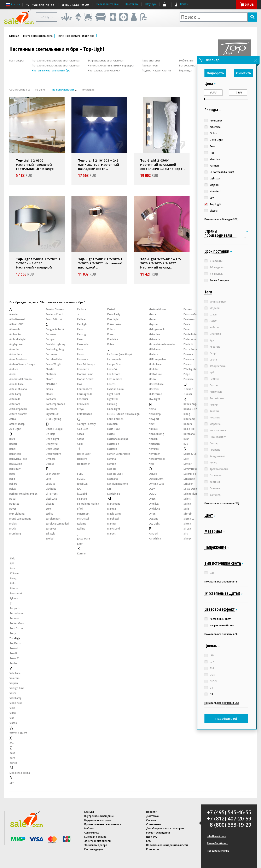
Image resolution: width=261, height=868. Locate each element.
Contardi (51, 399)
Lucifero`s (113, 444)
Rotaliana (189, 434)
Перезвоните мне (218, 851)
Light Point (114, 394)
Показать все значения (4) (221, 582)
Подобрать (215, 73)
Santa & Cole (191, 454)
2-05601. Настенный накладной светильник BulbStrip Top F (163, 164)
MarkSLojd (114, 529)
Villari (13, 713)
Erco (48, 509)
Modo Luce (155, 364)
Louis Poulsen (115, 419)
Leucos (111, 384)
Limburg (112, 404)
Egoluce (50, 484)
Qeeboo (188, 389)
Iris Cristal (83, 519)
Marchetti (113, 519)
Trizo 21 (15, 658)
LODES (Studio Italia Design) (124, 414)
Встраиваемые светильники (106, 61)
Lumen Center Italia (119, 454)
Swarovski (16, 593)
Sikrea (187, 524)
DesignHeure (53, 454)
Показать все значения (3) (221, 634)
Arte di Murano (18, 389)
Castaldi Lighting (56, 344)
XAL (12, 743)
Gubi (80, 444)
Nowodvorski (157, 459)
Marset (111, 534)
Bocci (12, 499)
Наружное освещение (98, 820)
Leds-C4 (112, 369)
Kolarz (111, 329)
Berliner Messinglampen (23, 494)
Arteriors (15, 404)
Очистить (243, 73)
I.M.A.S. (81, 479)
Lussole (112, 469)
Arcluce (14, 369)
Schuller (188, 484)
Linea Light (114, 409)
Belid (12, 479)
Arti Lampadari (18, 409)
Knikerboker (115, 324)
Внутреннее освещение (38, 36)
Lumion (112, 464)
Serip (187, 509)
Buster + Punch (55, 314)
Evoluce (82, 309)
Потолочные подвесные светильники (56, 61)
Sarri (186, 459)
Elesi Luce (51, 499)
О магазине (153, 824)
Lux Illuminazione (118, 484)
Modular (154, 369)
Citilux (49, 389)
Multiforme (155, 394)
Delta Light (52, 449)
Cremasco (52, 409)
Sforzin (188, 514)
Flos (80, 384)
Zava (12, 753)
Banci (12, 449)
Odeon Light (156, 479)
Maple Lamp (114, 514)
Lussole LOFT (115, 474)
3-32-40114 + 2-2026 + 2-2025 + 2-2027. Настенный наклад (161, 263)
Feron (81, 354)
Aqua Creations (18, 359)
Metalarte (155, 339)
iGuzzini (82, 494)
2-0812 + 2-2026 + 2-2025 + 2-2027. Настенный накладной (100, 263)
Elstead (50, 504)
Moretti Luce (156, 384)
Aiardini (14, 314)
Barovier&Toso (18, 459)
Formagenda (85, 394)
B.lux (12, 439)
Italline (81, 529)
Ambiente (15, 334)
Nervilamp (155, 414)
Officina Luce (156, 484)
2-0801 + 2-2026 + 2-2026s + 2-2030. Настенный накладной (38, 263)
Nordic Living (156, 434)
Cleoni (49, 394)
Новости (152, 812)
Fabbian (82, 319)
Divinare (51, 459)
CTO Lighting (54, 419)
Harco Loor (84, 454)
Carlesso (51, 334)
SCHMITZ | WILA (193, 474)
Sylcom (14, 598)
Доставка (152, 816)
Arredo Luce (16, 384)
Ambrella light (18, 339)
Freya (80, 409)
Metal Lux (154, 334)
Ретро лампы (187, 66)
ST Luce (14, 573)
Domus (50, 464)
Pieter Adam (191, 339)
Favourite (83, 344)
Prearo (188, 364)
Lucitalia (112, 449)
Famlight (82, 324)
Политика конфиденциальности (167, 845)
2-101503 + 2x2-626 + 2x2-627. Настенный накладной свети (99, 164)
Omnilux (154, 504)
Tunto (13, 663)
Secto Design (191, 489)
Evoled (50, 539)
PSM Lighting (191, 369)
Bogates (14, 504)
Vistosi (13, 723)
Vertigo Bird (17, 688)
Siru (186, 534)
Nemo (152, 409)
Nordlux (153, 439)
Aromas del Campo (21, 379)
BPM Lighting (17, 514)
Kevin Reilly (114, 314)
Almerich (15, 329)
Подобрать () (226, 719)
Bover (13, 509)
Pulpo (187, 374)
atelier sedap (17, 424)
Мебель (89, 828)
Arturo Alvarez (18, 414)
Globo (81, 439)
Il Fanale (82, 499)
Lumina (112, 459)
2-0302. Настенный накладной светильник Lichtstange (35, 164)
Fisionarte (83, 369)
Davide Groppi (54, 429)
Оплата (151, 820)
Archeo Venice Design (22, 364)
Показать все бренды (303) (221, 219)
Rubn (186, 439)
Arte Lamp (15, 394)
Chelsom (51, 374)
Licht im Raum (115, 389)
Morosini (154, 389)
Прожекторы (150, 66)
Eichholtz (51, 489)
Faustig (82, 334)
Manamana (114, 504)
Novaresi (154, 449)
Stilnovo (14, 588)
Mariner (112, 524)
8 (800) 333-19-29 (76, 5)
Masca (152, 314)
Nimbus (153, 429)
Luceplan (112, 424)
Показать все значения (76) (222, 504)
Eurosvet (51, 529)
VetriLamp (16, 698)
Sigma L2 (189, 519)
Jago (80, 544)
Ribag (187, 414)
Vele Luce (15, 673)
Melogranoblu (157, 329)
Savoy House (191, 469)
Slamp (187, 539)
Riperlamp (189, 419)
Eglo (48, 479)
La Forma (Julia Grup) (120, 354)
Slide (12, 558)
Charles (50, 369)
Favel (80, 339)
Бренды (89, 812)
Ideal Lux (82, 484)
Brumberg (15, 534)
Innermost (83, 514)
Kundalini (113, 339)
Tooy (13, 633)
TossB (13, 653)
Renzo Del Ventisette (196, 409)
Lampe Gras (114, 364)
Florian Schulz (85, 379)
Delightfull (52, 444)
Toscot (14, 648)
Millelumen (155, 349)
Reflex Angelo (192, 404)
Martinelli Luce (157, 309)
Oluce (152, 499)
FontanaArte (85, 389)
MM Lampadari (157, 359)
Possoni (188, 354)
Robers (188, 424)
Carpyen (51, 339)
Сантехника (92, 833)
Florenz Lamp (85, 374)
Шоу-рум (151, 4)
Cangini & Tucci (55, 329)
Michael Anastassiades (162, 344)
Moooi (153, 379)
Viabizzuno (16, 703)
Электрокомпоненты (98, 841)
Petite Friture (191, 334)
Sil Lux (187, 529)
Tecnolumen (17, 613)
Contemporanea (55, 404)
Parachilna (155, 539)
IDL (79, 489)
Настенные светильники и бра (51, 70)
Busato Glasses (55, 309)
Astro (13, 419)
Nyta (152, 464)
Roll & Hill (189, 429)
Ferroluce (83, 359)
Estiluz (50, 514)
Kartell (111, 309)
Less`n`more (115, 379)
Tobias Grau (17, 623)
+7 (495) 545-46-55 (40, 5)
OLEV (152, 489)
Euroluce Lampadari (57, 524)
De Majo (51, 434)
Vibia (12, 708)
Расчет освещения (158, 833)
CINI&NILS (52, 384)
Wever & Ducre (18, 733)
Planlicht (188, 344)
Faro (80, 329)
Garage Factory (86, 424)
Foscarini (83, 399)
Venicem (15, 678)
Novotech (155, 454)
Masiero (153, 319)
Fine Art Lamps (86, 364)
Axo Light (15, 429)
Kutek (111, 344)
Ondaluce (154, 509)
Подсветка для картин (156, 70)
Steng (13, 578)
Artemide (15, 399)
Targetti (15, 608)
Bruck (13, 529)
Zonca (13, 763)
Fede (80, 349)
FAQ (149, 841)
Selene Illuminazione (196, 494)
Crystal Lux (52, 414)
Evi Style (51, 534)
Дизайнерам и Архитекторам (165, 828)
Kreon (111, 334)
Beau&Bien (16, 464)
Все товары (16, 61)
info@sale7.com (216, 836)
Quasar (188, 394)
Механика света (20, 773)
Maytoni (153, 324)
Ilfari (80, 509)
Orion (152, 514)
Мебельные (186, 61)
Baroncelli (15, 454)
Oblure (153, 474)
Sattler (188, 464)
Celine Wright (54, 364)
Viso (12, 718)
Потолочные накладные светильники (56, 66)
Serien (187, 504)
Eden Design (53, 474)
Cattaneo (51, 354)
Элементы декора (96, 845)
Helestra (82, 459)
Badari (13, 444)
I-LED (80, 474)
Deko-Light (53, 439)
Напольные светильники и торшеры (111, 66)
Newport (154, 419)
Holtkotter (84, 464)
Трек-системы (151, 61)
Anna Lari (15, 349)
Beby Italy (15, 469)
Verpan (14, 683)
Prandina (189, 359)
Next (152, 424)
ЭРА (12, 783)
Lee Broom (114, 374)
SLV (12, 563)
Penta (187, 324)
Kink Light (113, 319)
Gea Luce (83, 429)
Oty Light (154, 524)
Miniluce (153, 354)
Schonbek (189, 479)
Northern (154, 444)
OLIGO (153, 494)
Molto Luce (155, 374)
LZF (109, 489)
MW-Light (154, 399)
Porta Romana (192, 349)
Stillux (13, 583)
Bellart (13, 484)
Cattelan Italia (54, 359)
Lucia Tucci (114, 429)
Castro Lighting (55, 349)
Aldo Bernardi (17, 319)
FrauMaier (83, 404)
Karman (82, 554)
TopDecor (16, 643)
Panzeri (153, 534)
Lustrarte (113, 479)
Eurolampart (53, 519)
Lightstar (113, 399)
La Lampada (114, 359)
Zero (12, 758)
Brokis (13, 524)
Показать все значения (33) (222, 703)
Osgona (153, 519)
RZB (186, 444)
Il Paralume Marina (88, 504)
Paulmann (189, 319)
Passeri (188, 309)
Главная (14, 36)
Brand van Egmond (20, 519)
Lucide (111, 434)
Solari (13, 568)
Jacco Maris (84, 539)
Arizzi (13, 374)
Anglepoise (16, 344)
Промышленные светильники (103, 824)
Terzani (14, 618)
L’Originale (114, 494)
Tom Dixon (16, 628)
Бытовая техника (95, 837)
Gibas (81, 434)
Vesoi (13, 693)
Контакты (132, 4)
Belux (13, 489)
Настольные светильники (104, 70)
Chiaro (50, 379)
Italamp (82, 524)
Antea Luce (16, 354)
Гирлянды (185, 70)
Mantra (112, 509)
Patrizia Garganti (194, 314)
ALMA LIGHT (16, 324)
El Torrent (52, 494)
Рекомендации (94, 849)
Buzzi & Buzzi (54, 319)
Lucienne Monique (118, 439)
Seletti (187, 499)
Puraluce (189, 379)
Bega (12, 474)
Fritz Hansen (85, 414)
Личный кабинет (217, 843)
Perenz (188, 329)
